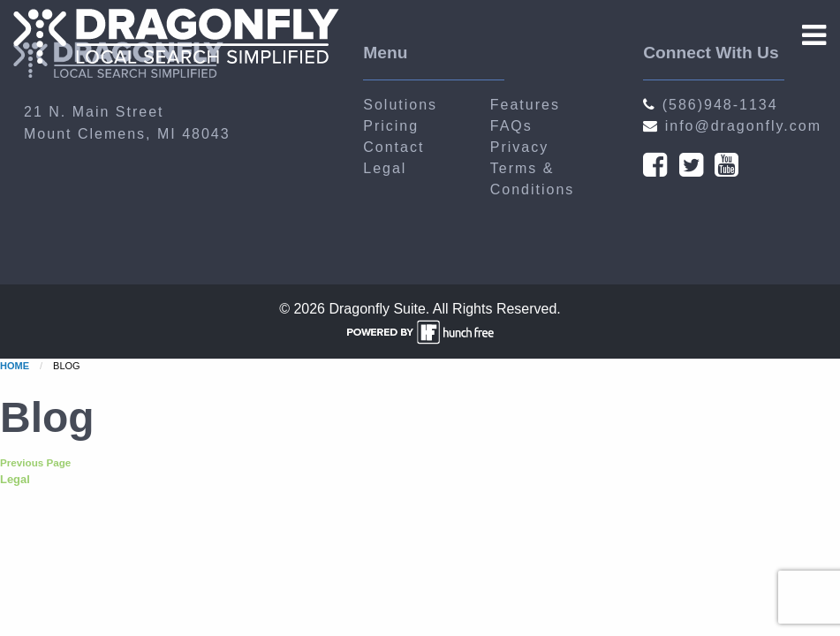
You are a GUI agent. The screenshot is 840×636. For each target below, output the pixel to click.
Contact (394, 147)
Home (15, 366)
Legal (385, 168)
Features (525, 105)
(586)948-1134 (710, 105)
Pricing (391, 126)
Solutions (400, 105)
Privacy (519, 147)
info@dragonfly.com (732, 126)
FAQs (511, 126)
